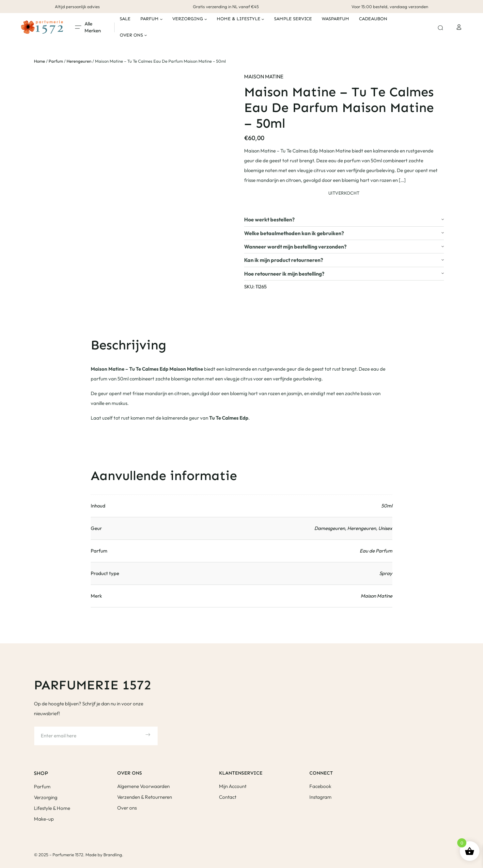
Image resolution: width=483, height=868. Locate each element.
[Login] (459, 27)
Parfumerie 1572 (93, 685)
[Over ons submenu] (146, 35)
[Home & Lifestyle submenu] (263, 19)
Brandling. (113, 855)
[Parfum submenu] (161, 19)
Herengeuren (79, 61)
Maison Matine (264, 76)
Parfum (56, 61)
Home (39, 61)
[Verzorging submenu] (206, 19)
